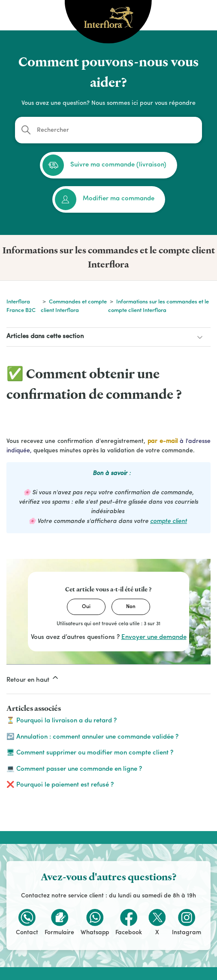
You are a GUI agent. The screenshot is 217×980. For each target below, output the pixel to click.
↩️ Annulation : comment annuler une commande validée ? (92, 737)
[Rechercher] (108, 130)
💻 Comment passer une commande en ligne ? (74, 769)
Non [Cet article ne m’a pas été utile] (131, 607)
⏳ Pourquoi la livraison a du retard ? (62, 721)
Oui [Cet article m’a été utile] (86, 607)
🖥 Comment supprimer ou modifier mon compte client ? (90, 753)
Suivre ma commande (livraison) (104, 165)
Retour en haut (33, 678)
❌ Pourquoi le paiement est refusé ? (60, 785)
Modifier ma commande (105, 199)
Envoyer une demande (154, 637)
